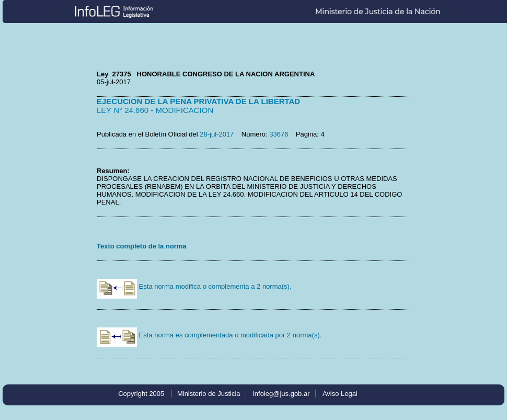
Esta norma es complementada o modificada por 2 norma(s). (209, 335)
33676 (279, 134)
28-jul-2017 (217, 134)
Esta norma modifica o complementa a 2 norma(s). (194, 286)
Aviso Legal (340, 394)
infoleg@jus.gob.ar (281, 394)
